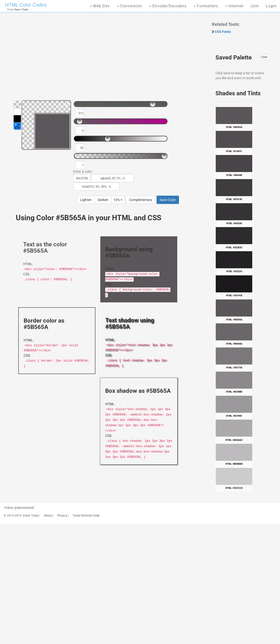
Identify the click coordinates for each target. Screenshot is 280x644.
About (48, 516)
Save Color (168, 200)
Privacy (62, 516)
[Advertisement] (106, 58)
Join (255, 6)
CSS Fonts (223, 32)
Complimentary (141, 200)
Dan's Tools (31, 516)
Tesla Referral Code (86, 516)
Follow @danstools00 (19, 508)
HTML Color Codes (26, 5)
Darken (103, 200)
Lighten (86, 200)
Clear (264, 57)
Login (271, 6)
